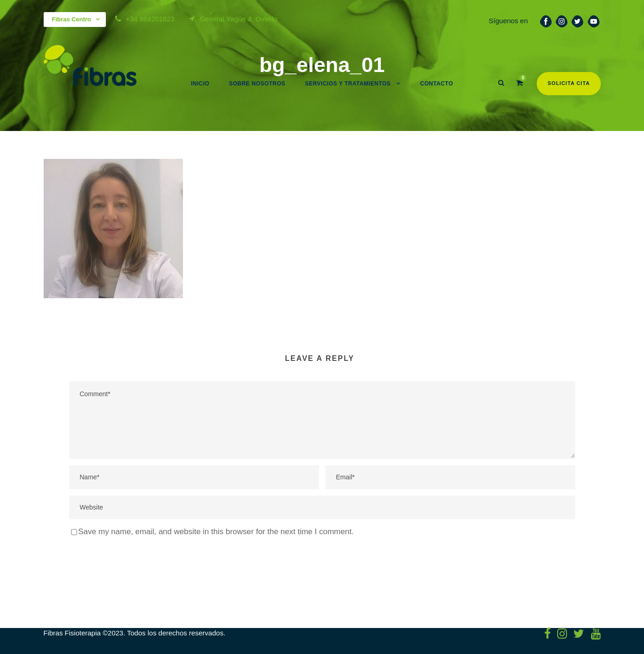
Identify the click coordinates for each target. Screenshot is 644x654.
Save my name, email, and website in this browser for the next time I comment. (216, 532)
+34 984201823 (150, 19)
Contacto (437, 84)
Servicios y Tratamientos (348, 84)
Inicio (200, 84)
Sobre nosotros (257, 84)
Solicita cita (569, 83)
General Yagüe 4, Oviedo (239, 19)
